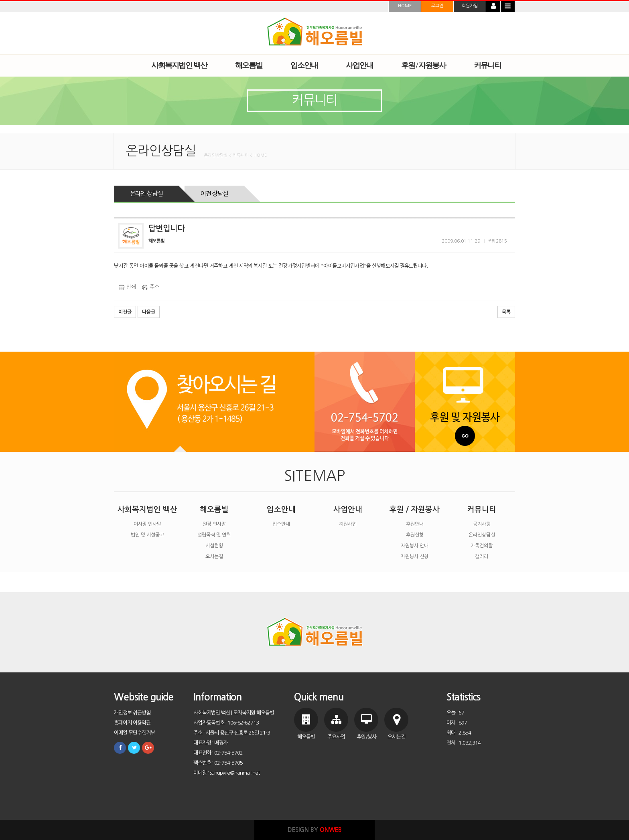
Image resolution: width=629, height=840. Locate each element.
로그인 (437, 6)
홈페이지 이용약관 (132, 723)
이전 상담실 (214, 193)
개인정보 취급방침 (132, 713)
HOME (405, 6)
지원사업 (348, 524)
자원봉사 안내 (415, 546)
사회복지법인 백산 (147, 509)
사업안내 (348, 509)
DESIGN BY (315, 830)
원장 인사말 (214, 524)
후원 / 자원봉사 (415, 509)
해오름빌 (214, 509)
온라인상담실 (482, 535)
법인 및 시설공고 (147, 535)
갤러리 (482, 557)
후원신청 (415, 535)
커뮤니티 (482, 509)
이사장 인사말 (147, 524)
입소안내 (281, 509)
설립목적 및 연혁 (214, 535)
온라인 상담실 (146, 193)
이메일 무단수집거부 (134, 733)
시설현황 (214, 546)
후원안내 (415, 524)
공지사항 (482, 524)
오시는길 (214, 557)
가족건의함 (482, 546)
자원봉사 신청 (415, 557)
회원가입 (470, 6)
